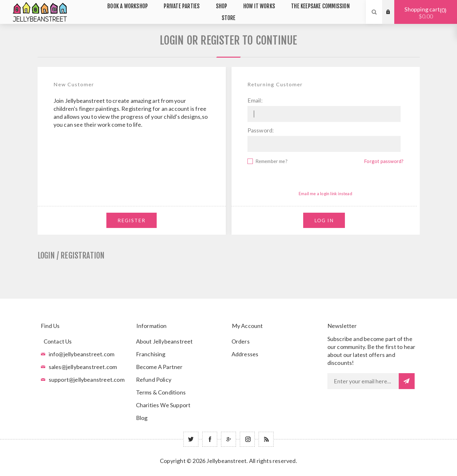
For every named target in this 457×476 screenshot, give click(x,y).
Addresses (245, 354)
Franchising (151, 354)
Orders (241, 341)
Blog (142, 418)
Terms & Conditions (161, 392)
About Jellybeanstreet (164, 341)
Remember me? (271, 161)
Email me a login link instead (325, 194)
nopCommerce (244, 470)
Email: (255, 100)
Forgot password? (384, 161)
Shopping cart (426, 13)
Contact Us (58, 341)
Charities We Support (163, 405)
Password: (261, 130)
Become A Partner (159, 367)
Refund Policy (154, 380)
